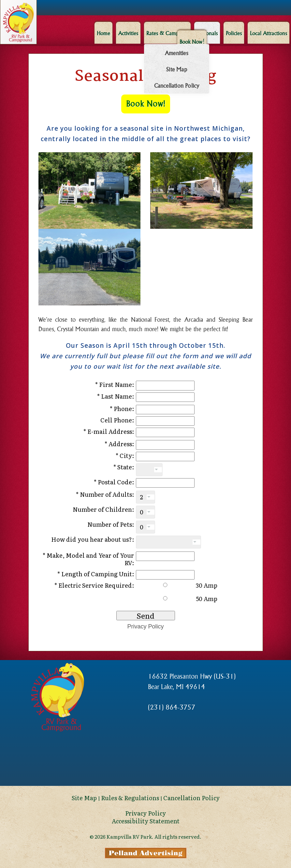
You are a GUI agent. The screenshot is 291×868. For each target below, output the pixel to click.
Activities (128, 33)
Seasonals (207, 33)
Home (103, 33)
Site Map (176, 69)
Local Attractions (269, 33)
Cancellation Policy (176, 86)
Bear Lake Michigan (146, 761)
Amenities (176, 53)
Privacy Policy (145, 626)
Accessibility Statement (146, 821)
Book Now (192, 41)
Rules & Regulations (130, 798)
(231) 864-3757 (172, 707)
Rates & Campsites (167, 33)
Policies (234, 33)
